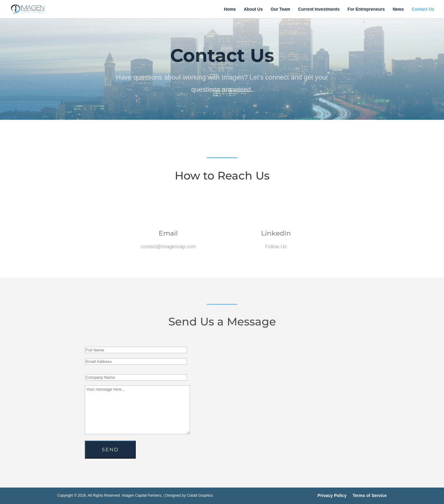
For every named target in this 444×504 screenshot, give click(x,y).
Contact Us (423, 9)
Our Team (280, 9)
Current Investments (319, 9)
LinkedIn (276, 236)
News (398, 9)
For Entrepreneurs (366, 9)
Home (230, 9)
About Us (253, 9)
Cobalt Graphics (200, 495)
